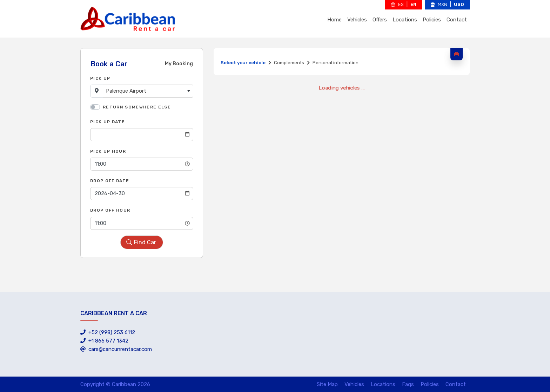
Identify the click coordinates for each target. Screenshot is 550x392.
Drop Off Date (110, 181)
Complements (289, 63)
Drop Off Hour (110, 210)
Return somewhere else (137, 107)
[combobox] (148, 91)
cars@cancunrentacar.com (116, 349)
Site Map (327, 384)
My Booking (179, 64)
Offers (380, 20)
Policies (432, 20)
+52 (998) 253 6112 (108, 332)
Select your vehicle (243, 63)
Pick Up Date (108, 122)
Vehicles (357, 20)
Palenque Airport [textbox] (126, 91)
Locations (405, 20)
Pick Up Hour (108, 151)
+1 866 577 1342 (104, 341)
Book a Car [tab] (109, 64)
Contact (457, 20)
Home (334, 20)
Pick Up (100, 78)
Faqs (408, 384)
